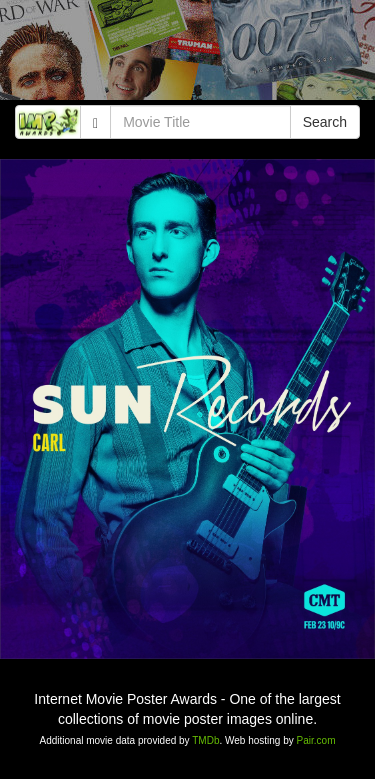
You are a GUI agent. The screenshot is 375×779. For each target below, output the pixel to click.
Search (325, 122)
